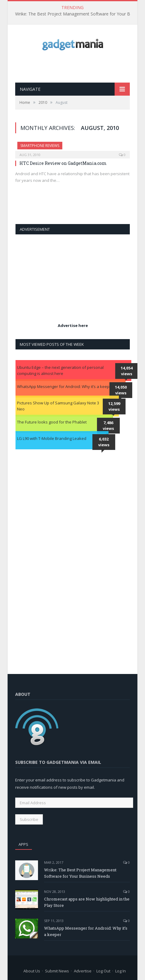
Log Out (103, 971)
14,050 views (121, 390)
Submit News (57, 971)
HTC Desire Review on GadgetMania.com (63, 163)
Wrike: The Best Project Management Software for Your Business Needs (78, 14)
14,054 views (127, 371)
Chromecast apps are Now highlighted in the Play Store (87, 902)
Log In (121, 971)
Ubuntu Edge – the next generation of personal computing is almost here (60, 370)
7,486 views (108, 426)
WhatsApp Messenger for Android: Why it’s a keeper (65, 386)
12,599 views (114, 407)
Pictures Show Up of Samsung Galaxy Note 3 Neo (58, 406)
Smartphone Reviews (40, 146)
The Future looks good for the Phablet (52, 422)
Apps (23, 844)
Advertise (83, 971)
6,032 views (104, 442)
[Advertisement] (80, 66)
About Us (32, 971)
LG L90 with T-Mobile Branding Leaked (52, 438)
